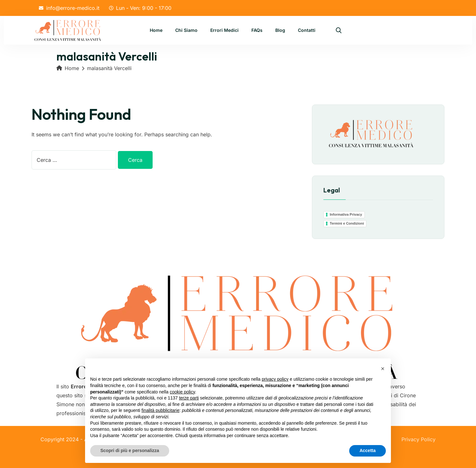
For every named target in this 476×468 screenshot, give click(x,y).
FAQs (257, 31)
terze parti (189, 398)
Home (156, 31)
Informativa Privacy (346, 214)
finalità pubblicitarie (160, 410)
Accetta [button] (368, 450)
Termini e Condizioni (347, 223)
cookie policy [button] (182, 392)
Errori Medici (224, 31)
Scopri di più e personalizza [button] (130, 450)
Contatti (307, 31)
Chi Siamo (186, 31)
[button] (383, 369)
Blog (280, 31)
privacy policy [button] (275, 379)
